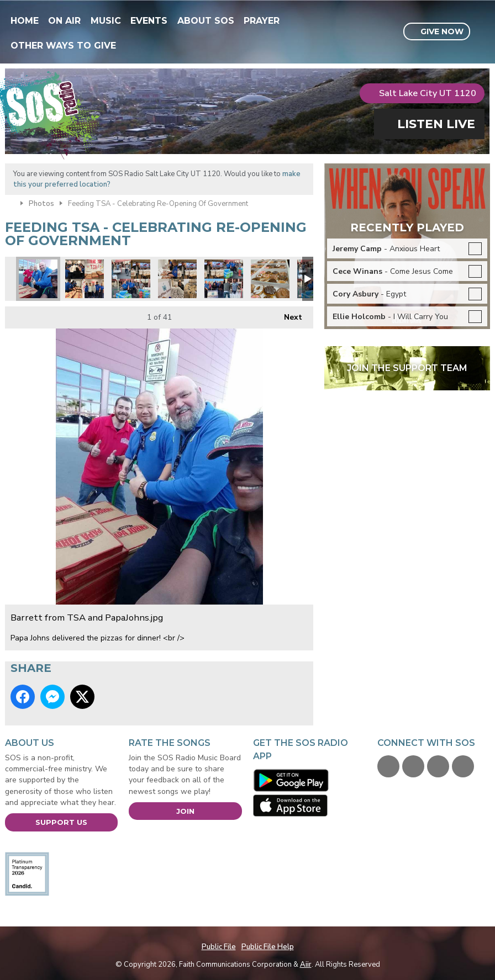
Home (25, 21)
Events (149, 21)
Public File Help (268, 947)
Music (106, 21)
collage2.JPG (224, 279)
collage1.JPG (85, 279)
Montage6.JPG (131, 279)
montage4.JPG (177, 279)
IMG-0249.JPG (270, 279)
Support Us (61, 822)
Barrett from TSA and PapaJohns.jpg (38, 279)
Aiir (306, 965)
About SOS (206, 21)
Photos (41, 204)
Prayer (262, 21)
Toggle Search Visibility (483, 32)
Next (288, 314)
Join (185, 811)
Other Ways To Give (63, 46)
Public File (219, 947)
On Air (64, 21)
